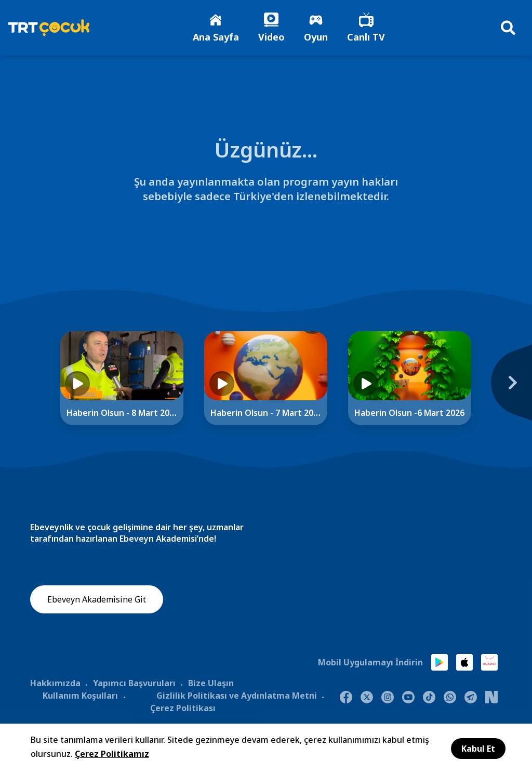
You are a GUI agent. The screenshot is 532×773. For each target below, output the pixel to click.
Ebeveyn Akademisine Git (97, 601)
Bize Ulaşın (211, 684)
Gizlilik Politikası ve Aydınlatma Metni (237, 697)
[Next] (506, 389)
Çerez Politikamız (112, 754)
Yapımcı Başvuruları (134, 684)
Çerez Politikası (183, 709)
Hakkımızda (55, 684)
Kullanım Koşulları (80, 697)
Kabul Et (478, 749)
